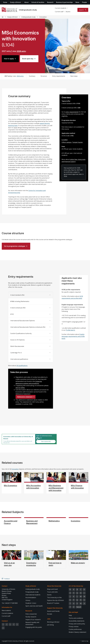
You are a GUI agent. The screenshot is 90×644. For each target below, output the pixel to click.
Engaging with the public (34, 627)
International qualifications (19, 359)
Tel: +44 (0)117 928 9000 (10, 603)
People (84, 2)
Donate (50, 614)
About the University (54, 586)
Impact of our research (33, 620)
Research (50, 2)
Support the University (55, 608)
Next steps (74, 76)
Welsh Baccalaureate (17, 346)
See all (79, 607)
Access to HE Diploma (17, 340)
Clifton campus (67, 142)
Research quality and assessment (32, 623)
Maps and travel (52, 589)
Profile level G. (71, 330)
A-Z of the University (76, 586)
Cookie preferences (75, 629)
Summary (32, 76)
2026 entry (21, 51)
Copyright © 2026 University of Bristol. (13, 641)
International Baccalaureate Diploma (22, 321)
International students (33, 595)
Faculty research (31, 617)
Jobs (49, 619)
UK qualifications (22, 366)
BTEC (12, 314)
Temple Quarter (77, 142)
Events (49, 595)
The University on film (54, 598)
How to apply (9, 59)
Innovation (15, 469)
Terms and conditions (76, 618)
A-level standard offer (17, 295)
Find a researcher (31, 614)
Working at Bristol (53, 622)
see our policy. (20, 388)
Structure (44, 76)
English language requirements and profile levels (73, 336)
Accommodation (31, 598)
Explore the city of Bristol (55, 600)
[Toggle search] (83, 10)
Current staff (59, 12)
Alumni (68, 12)
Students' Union (31, 603)
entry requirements (72, 112)
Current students (61, 8)
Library (28, 600)
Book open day (28, 59)
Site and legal (73, 612)
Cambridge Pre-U (16, 353)
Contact (5, 586)
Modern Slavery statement (77, 632)
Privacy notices (74, 627)
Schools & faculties (38, 2)
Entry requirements (59, 76)
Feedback (7, 579)
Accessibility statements (77, 621)
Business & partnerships (64, 2)
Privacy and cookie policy (77, 624)
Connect (5, 621)
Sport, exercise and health (34, 606)
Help (70, 615)
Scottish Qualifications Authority (21, 333)
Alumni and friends (53, 611)
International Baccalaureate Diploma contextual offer (28, 327)
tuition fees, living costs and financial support (74, 160)
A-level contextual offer (18, 308)
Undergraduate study (28, 10)
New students (6, 610)
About (26, 2)
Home (5, 2)
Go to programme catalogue (15, 246)
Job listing (50, 625)
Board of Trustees (53, 603)
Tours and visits (52, 592)
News (77, 2)
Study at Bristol (15, 2)
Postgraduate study (32, 592)
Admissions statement (25, 397)
